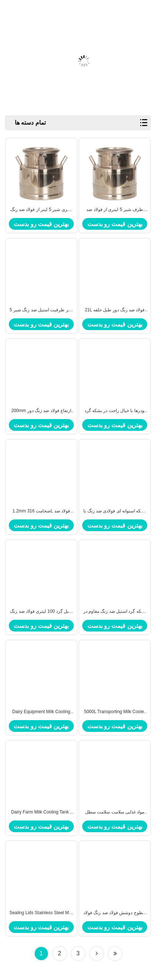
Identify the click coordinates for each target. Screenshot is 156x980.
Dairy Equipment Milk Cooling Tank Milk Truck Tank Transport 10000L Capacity (41, 712)
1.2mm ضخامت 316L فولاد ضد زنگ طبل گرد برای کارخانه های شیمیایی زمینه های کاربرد (41, 511)
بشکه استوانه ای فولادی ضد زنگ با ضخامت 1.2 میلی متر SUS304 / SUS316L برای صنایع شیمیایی (115, 511)
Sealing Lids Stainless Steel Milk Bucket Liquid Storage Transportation (41, 913)
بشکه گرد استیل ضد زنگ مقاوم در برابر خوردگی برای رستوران (115, 612)
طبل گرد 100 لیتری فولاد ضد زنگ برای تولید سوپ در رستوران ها (41, 612)
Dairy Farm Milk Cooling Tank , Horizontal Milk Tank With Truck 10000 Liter (41, 812)
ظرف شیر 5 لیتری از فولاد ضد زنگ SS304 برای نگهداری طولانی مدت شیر (115, 210)
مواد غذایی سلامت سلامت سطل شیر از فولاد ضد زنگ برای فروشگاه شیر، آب (115, 812)
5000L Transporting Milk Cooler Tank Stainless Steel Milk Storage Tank (115, 712)
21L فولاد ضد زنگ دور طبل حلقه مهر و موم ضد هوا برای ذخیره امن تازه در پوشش (115, 310)
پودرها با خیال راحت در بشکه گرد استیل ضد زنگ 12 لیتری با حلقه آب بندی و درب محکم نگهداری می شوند (115, 411)
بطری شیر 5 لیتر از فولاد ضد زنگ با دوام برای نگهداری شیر (41, 210)
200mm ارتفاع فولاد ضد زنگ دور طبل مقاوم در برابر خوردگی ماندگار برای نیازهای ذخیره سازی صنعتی (41, 411)
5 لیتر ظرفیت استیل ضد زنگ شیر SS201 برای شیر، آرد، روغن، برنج (41, 310)
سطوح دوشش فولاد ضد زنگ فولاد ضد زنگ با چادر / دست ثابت (115, 913)
